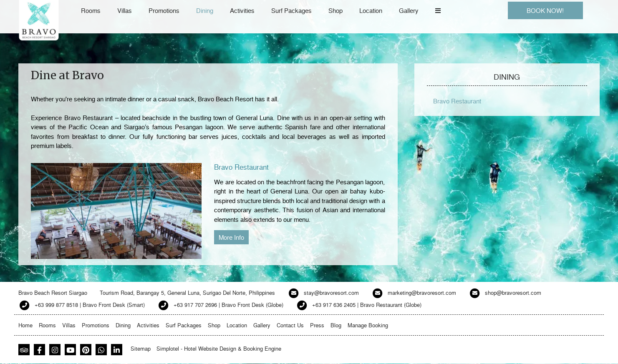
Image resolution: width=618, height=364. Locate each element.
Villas (125, 10)
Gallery (409, 10)
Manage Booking (368, 325)
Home (25, 325)
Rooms (91, 10)
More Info (231, 237)
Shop (335, 10)
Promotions (164, 10)
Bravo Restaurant (241, 167)
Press (317, 325)
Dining (205, 10)
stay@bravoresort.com (331, 292)
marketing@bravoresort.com (422, 292)
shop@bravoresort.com (513, 292)
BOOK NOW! (545, 10)
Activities (242, 10)
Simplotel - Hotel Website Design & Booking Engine (219, 348)
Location (371, 10)
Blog (336, 325)
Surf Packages (291, 10)
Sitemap (141, 348)
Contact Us (290, 325)
